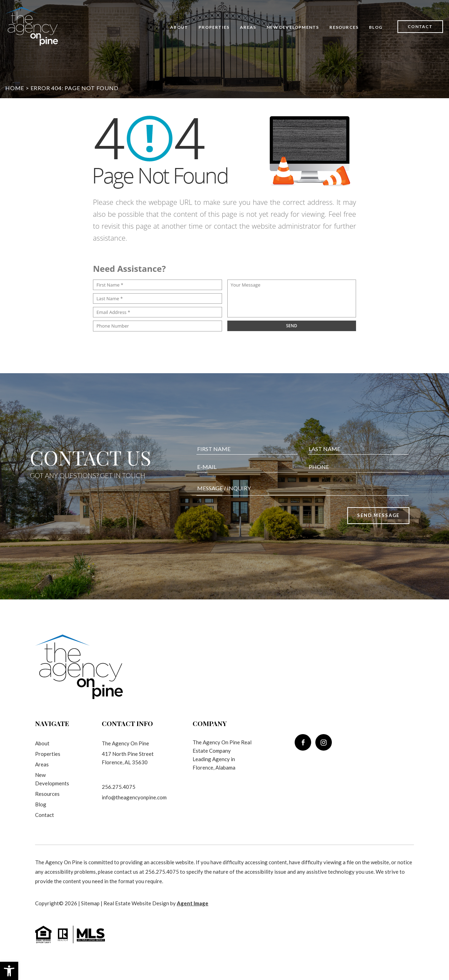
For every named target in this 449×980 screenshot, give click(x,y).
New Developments (293, 27)
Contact (420, 26)
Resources (344, 27)
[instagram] (324, 742)
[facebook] (303, 742)
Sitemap (90, 903)
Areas (248, 27)
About (179, 27)
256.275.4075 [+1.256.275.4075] (119, 787)
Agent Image (193, 903)
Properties (214, 27)
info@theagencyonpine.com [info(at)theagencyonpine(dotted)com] (134, 797)
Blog (376, 27)
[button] (9, 971)
